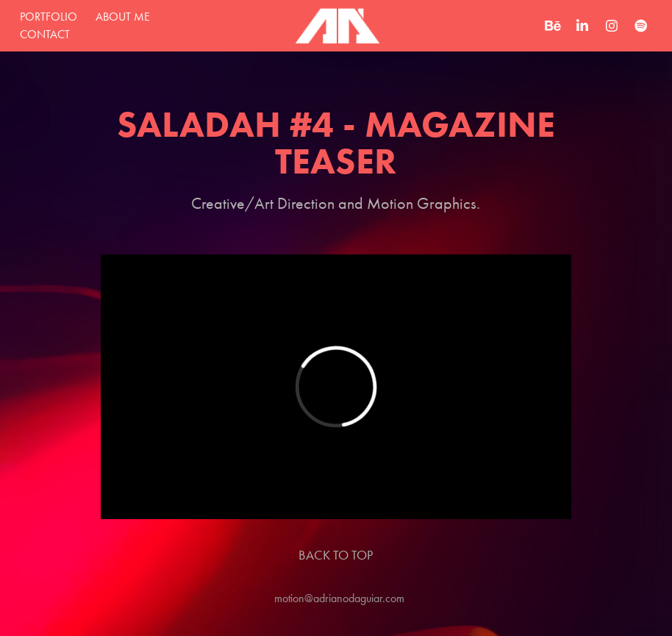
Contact (45, 34)
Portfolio (49, 17)
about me (123, 17)
